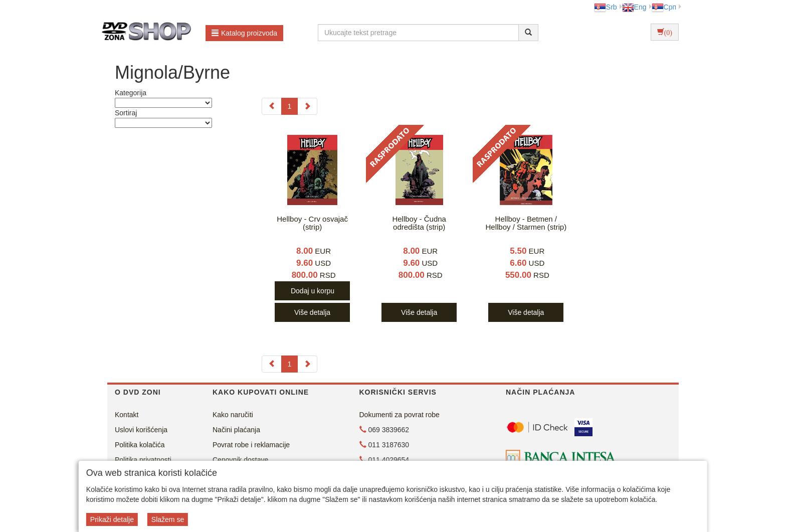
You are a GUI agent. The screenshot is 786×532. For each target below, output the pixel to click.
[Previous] (272, 106)
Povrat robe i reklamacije (251, 445)
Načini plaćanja (236, 430)
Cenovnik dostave (240, 460)
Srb (606, 7)
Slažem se (168, 519)
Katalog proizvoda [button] (244, 33)
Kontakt (127, 415)
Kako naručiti (233, 415)
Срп (664, 7)
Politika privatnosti (143, 460)
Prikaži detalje (112, 519)
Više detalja (312, 312)
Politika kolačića (140, 445)
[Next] (307, 106)
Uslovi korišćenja (141, 430)
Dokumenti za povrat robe (400, 415)
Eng (634, 7)
